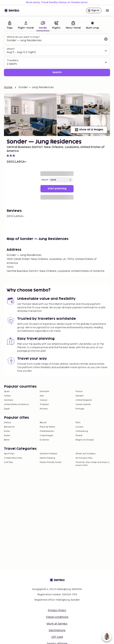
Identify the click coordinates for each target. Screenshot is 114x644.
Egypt (7, 409)
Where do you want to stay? (23, 37)
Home (8, 87)
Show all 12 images (89, 130)
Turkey (7, 396)
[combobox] (54, 41)
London (80, 427)
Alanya (7, 423)
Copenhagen (47, 436)
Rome (7, 431)
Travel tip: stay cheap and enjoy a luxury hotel (92, 464)
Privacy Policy (57, 610)
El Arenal (44, 440)
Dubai (7, 436)
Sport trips (9, 454)
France (79, 392)
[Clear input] (106, 39)
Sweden (80, 396)
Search (57, 72)
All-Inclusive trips (84, 458)
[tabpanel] (57, 55)
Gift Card (57, 637)
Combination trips (13, 458)
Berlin (7, 440)
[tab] (10, 26)
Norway (44, 409)
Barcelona (9, 427)
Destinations (57, 630)
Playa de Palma (47, 427)
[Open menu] (107, 10)
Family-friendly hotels (51, 462)
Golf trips (8, 462)
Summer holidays (48, 454)
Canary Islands (83, 404)
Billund (43, 423)
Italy (42, 396)
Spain (7, 392)
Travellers (13, 60)
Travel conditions (57, 617)
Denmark (44, 392)
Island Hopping (47, 458)
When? (11, 49)
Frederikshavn (47, 431)
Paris (78, 423)
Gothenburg (82, 431)
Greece (43, 400)
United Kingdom (84, 400)
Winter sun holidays (85, 454)
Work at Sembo (57, 624)
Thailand (44, 404)
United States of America (16, 404)
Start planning (57, 189)
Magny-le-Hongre (85, 440)
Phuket (79, 436)
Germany (9, 400)
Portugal (80, 409)
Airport (45, 180)
